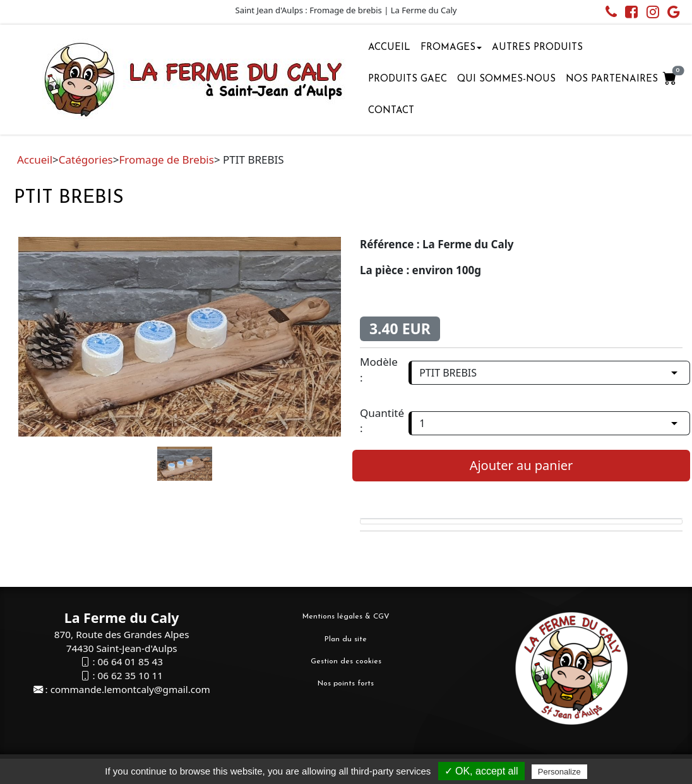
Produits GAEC (408, 79)
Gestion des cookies (346, 661)
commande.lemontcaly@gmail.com (130, 689)
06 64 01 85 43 (130, 661)
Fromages (451, 48)
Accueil (389, 48)
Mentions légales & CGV (346, 617)
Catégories (86, 160)
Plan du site (346, 639)
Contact (391, 111)
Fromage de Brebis (166, 160)
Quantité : (382, 420)
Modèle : (379, 369)
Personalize (559, 772)
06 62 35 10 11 (130, 675)
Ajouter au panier (522, 465)
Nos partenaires (612, 79)
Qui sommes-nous (506, 79)
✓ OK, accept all (481, 771)
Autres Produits (537, 48)
